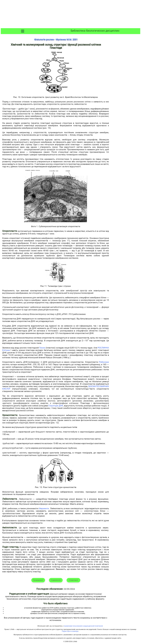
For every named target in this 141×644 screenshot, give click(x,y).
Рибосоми (104, 362)
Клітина (6, 350)
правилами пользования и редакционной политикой (83, 626)
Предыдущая (38, 580)
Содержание (56, 580)
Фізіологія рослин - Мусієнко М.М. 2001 (56, 40)
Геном (42, 348)
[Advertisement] (70, 14)
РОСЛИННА (103, 348)
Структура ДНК (56, 406)
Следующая (73, 580)
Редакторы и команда (70, 631)
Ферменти (44, 508)
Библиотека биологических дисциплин (95, 31)
